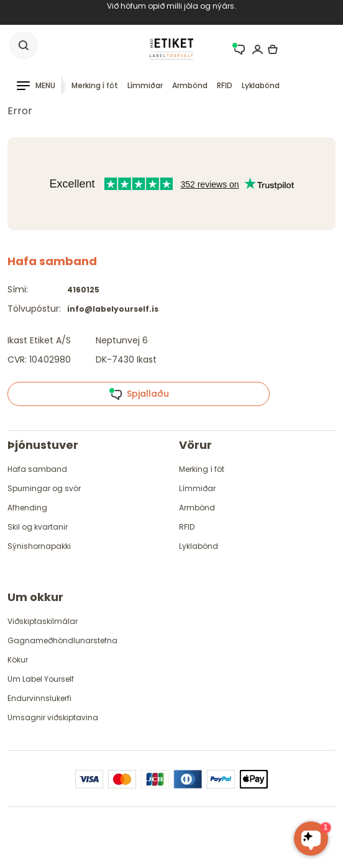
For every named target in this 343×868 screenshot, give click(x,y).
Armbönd (190, 85)
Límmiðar (145, 85)
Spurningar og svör (44, 488)
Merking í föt (95, 85)
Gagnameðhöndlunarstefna (62, 640)
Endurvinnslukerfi (39, 698)
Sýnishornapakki (39, 546)
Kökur (18, 660)
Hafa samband (37, 469)
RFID (225, 85)
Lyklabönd (261, 85)
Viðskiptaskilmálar (43, 621)
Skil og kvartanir (38, 527)
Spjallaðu (139, 394)
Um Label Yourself (41, 679)
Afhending (27, 508)
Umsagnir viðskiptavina (53, 717)
